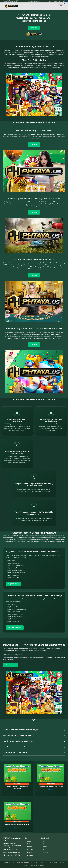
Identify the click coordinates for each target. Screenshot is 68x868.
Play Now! (34, 144)
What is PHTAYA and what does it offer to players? (21, 730)
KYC (13, 862)
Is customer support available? (14, 747)
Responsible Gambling (23, 862)
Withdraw (30, 850)
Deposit (29, 847)
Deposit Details (14, 584)
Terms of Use (43, 862)
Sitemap (61, 862)
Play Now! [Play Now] (34, 28)
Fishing (45, 847)
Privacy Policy (53, 862)
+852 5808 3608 (12, 850)
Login (29, 844)
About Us (7, 862)
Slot (44, 841)
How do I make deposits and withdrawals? (18, 741)
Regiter (29, 841)
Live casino (46, 844)
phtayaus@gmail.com (14, 852)
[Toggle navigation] (61, 6)
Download (30, 852)
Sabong (45, 852)
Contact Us (34, 862)
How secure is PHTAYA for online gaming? (18, 735)
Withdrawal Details (15, 628)
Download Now (11, 665)
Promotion (30, 855)
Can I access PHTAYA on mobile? (15, 753)
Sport (45, 850)
